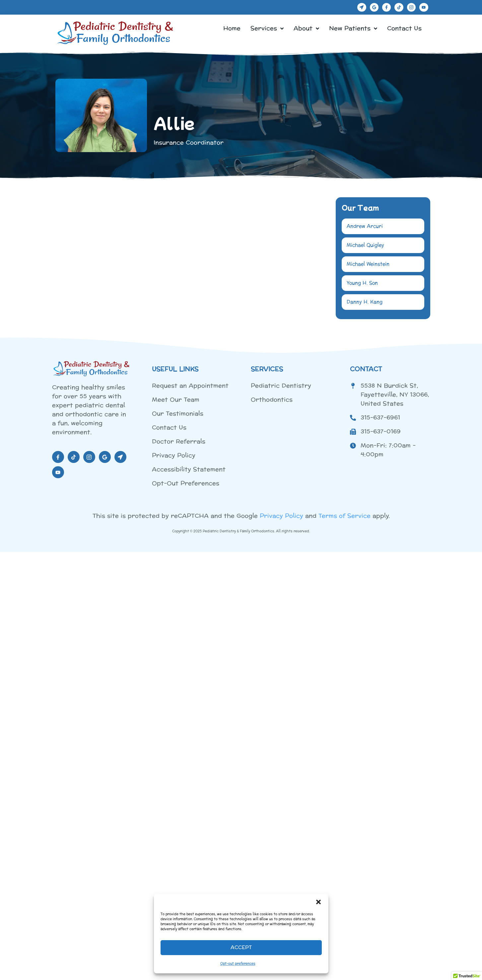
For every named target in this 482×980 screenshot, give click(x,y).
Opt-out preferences (238, 964)
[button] (318, 902)
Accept (241, 948)
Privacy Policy (281, 513)
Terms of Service (344, 513)
